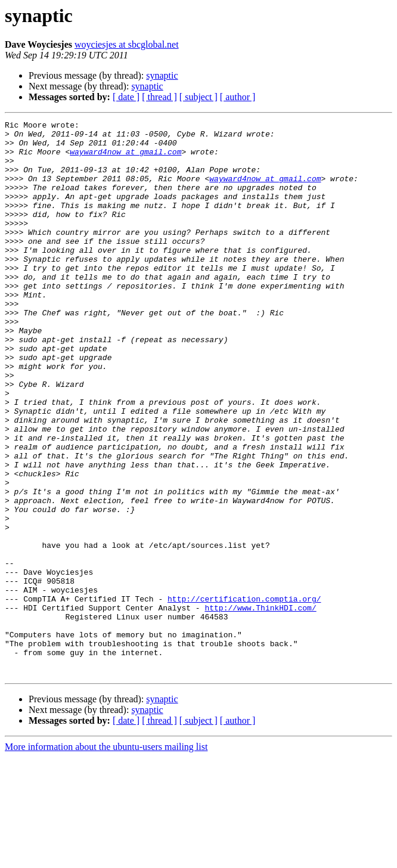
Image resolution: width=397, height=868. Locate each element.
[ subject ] (199, 97)
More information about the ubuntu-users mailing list (106, 858)
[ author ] (238, 97)
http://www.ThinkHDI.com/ (260, 706)
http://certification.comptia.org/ (244, 695)
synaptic (162, 75)
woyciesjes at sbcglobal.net (127, 44)
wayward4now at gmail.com (125, 159)
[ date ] (126, 97)
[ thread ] (159, 97)
